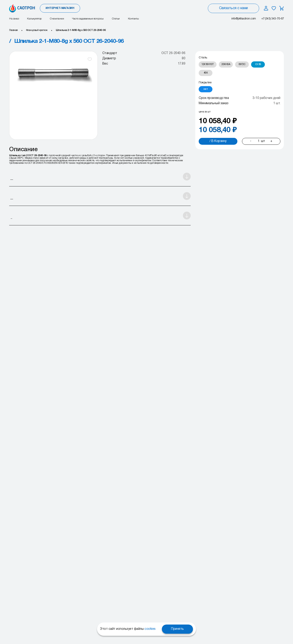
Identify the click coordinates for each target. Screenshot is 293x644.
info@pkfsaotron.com (244, 19)
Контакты (133, 19)
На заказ (14, 19)
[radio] (208, 64)
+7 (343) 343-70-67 (273, 19)
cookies (150, 629)
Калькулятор (34, 19)
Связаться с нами (233, 8)
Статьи (116, 19)
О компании (57, 19)
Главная (14, 30)
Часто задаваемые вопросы (88, 19)
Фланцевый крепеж (37, 30)
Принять (177, 629)
